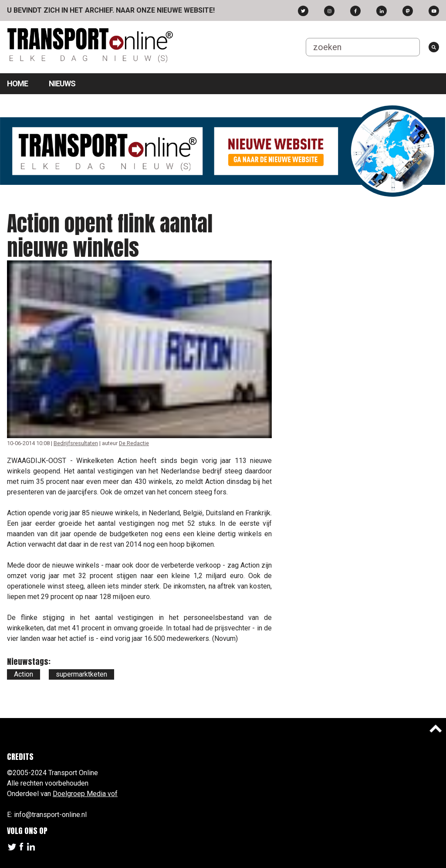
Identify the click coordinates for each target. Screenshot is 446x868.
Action (24, 674)
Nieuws (62, 83)
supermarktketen (81, 674)
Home (17, 83)
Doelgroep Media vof (85, 794)
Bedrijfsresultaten (76, 443)
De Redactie (134, 443)
